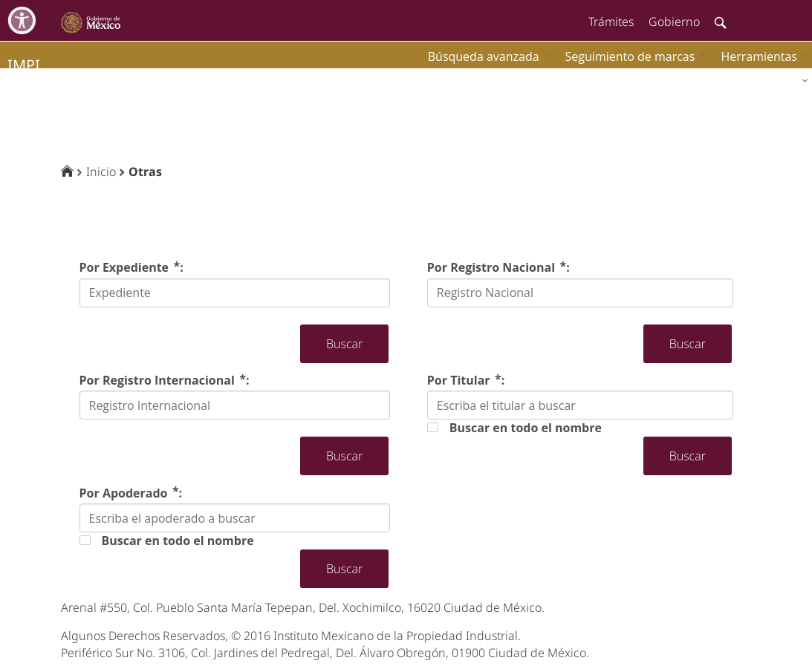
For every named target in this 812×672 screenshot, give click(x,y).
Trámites (611, 22)
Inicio (101, 172)
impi (24, 65)
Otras (145, 172)
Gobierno (674, 22)
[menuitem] (761, 56)
